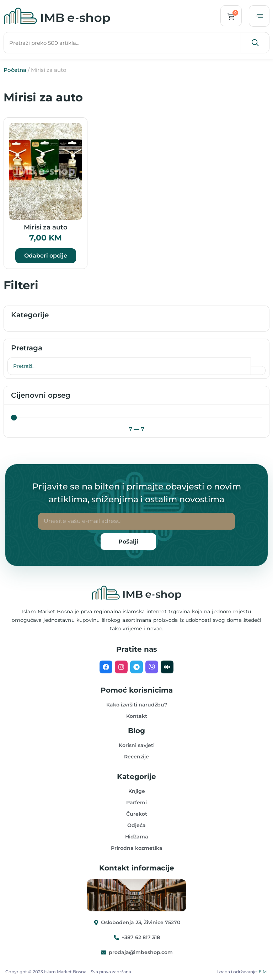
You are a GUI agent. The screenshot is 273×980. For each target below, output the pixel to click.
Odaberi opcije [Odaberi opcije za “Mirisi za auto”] (46, 256)
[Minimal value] (136, 418)
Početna (15, 70)
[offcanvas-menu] (259, 16)
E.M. (263, 972)
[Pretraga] (129, 366)
